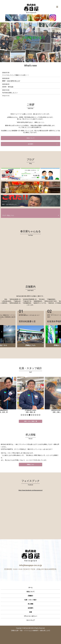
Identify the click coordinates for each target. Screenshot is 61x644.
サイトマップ (30, 620)
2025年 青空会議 (8, 87)
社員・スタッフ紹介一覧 (30, 421)
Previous (2, 332)
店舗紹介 (30, 596)
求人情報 (30, 604)
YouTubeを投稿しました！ (10, 93)
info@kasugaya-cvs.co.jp (31, 565)
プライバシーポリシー (30, 616)
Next (59, 332)
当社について (30, 138)
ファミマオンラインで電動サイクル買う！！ (16, 75)
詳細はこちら (30, 345)
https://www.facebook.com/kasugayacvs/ (30, 490)
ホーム (30, 588)
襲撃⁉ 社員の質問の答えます (11, 81)
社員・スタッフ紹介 (30, 600)
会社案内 (30, 144)
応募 (30, 612)
